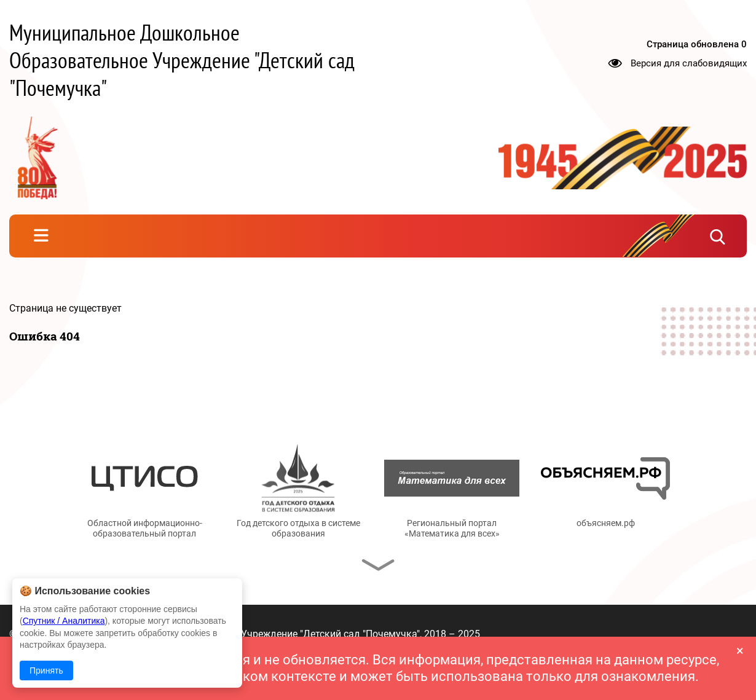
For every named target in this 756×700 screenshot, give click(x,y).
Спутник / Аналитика (64, 621)
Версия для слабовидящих (689, 63)
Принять (46, 671)
